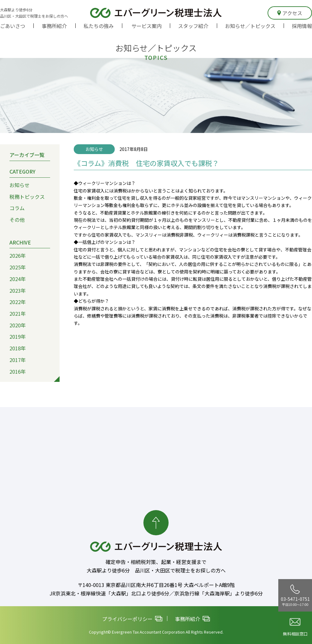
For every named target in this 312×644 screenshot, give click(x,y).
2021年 (18, 313)
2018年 (18, 348)
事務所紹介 (54, 26)
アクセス (290, 13)
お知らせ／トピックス (250, 26)
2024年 (18, 279)
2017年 (18, 360)
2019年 (18, 336)
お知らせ (20, 185)
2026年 (18, 256)
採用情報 (302, 26)
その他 (17, 220)
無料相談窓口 (295, 627)
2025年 (18, 267)
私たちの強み (99, 26)
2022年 (18, 302)
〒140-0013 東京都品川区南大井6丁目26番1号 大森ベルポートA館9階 (156, 585)
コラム (17, 208)
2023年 (18, 290)
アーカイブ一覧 (27, 155)
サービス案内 (147, 26)
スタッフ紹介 (193, 26)
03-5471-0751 (295, 595)
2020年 (18, 325)
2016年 (18, 371)
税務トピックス (27, 197)
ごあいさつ (13, 26)
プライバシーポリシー (132, 619)
